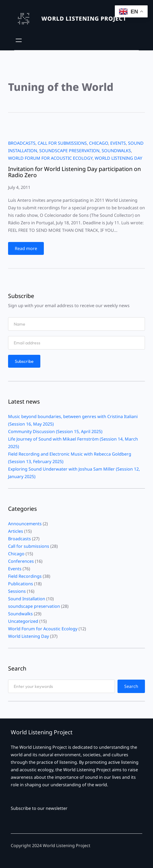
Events (118, 143)
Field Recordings (25, 576)
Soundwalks (116, 151)
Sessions (17, 591)
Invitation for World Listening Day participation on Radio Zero (74, 172)
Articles (16, 531)
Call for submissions (62, 143)
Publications (21, 584)
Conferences (21, 561)
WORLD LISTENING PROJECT (84, 18)
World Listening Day (118, 158)
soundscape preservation (69, 151)
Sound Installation (27, 599)
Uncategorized (23, 621)
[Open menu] (19, 40)
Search (131, 686)
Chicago (99, 143)
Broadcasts (22, 143)
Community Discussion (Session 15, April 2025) (55, 431)
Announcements (25, 524)
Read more (28, 250)
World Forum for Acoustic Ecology (50, 158)
